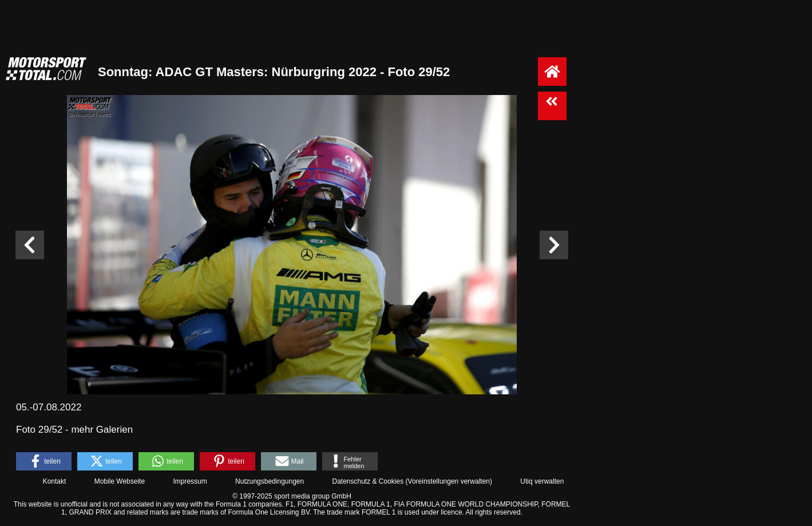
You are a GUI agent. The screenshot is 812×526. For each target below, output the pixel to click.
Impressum (190, 481)
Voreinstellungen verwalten (449, 481)
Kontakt (55, 481)
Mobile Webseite (120, 481)
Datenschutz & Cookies (368, 481)
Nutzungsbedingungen (270, 481)
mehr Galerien (102, 430)
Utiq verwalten (542, 481)
